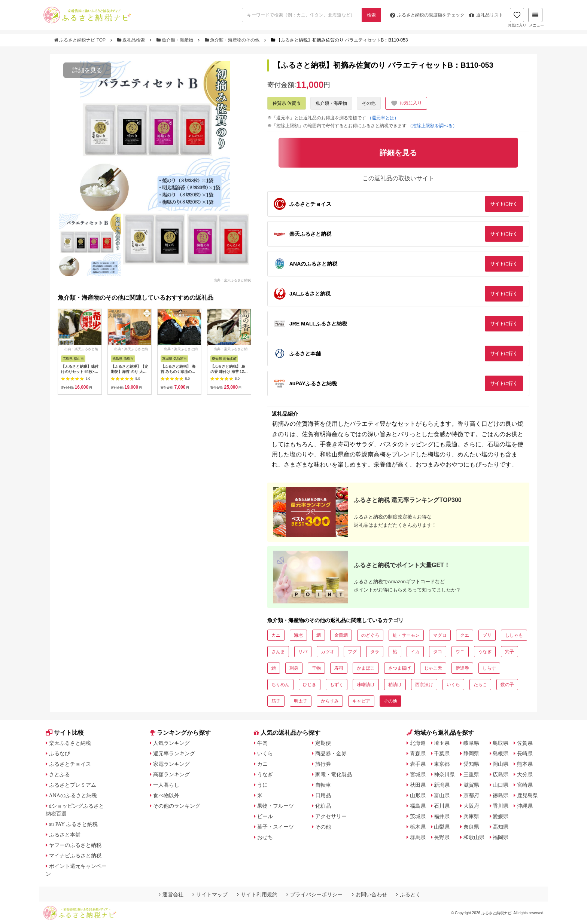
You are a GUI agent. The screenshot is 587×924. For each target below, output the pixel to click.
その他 (369, 103)
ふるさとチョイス (70, 764)
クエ (465, 635)
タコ (438, 652)
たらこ (480, 685)
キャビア (361, 701)
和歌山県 (474, 837)
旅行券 (323, 764)
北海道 (418, 743)
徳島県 (501, 795)
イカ (415, 652)
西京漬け (424, 685)
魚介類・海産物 (176, 40)
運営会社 (171, 894)
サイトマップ (210, 894)
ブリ (487, 635)
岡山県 (501, 764)
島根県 (501, 753)
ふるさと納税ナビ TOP (80, 40)
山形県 (418, 795)
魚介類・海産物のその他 (233, 40)
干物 (316, 668)
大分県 (525, 774)
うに (262, 785)
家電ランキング (171, 764)
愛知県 (471, 764)
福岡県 (501, 837)
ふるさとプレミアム (73, 785)
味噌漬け (366, 685)
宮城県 (418, 774)
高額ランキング (171, 774)
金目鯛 (341, 635)
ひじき (310, 685)
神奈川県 (444, 774)
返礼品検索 (132, 40)
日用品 (323, 795)
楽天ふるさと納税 (70, 743)
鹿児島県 (527, 795)
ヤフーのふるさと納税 (75, 845)
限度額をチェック (427, 15)
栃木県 (418, 827)
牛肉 (262, 743)
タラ (375, 652)
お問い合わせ (369, 894)
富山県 (442, 795)
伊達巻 (462, 668)
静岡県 (471, 753)
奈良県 (471, 827)
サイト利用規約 (257, 894)
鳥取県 (501, 743)
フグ (352, 652)
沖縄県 (525, 806)
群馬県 (418, 837)
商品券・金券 (331, 753)
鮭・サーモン (406, 635)
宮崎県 (525, 785)
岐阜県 (471, 743)
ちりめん (280, 685)
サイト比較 (65, 733)
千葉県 (442, 753)
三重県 (471, 774)
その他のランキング (177, 806)
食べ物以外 (166, 795)
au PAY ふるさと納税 (74, 824)
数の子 (507, 685)
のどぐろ (370, 635)
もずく (337, 685)
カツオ (328, 652)
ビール (265, 816)
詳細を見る (87, 70)
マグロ (440, 635)
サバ (303, 652)
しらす (489, 668)
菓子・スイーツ (276, 827)
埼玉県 (442, 743)
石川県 (442, 806)
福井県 (442, 816)
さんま (278, 652)
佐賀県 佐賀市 (287, 103)
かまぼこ (366, 668)
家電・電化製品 (334, 774)
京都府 (471, 795)
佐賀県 (525, 743)
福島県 (418, 806)
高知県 (501, 827)
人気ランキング (171, 743)
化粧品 (323, 806)
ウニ (460, 652)
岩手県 (418, 764)
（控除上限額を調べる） (432, 126)
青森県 (418, 753)
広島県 (501, 774)
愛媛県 (501, 816)
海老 (298, 635)
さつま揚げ (399, 668)
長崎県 (525, 753)
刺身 (294, 668)
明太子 (301, 701)
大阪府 (471, 806)
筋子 (276, 701)
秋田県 (418, 785)
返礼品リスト (486, 15)
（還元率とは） (383, 118)
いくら (453, 685)
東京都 (442, 764)
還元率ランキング (174, 753)
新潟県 (442, 785)
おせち (265, 837)
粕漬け (395, 685)
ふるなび (60, 753)
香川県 (501, 806)
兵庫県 (471, 816)
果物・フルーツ (276, 806)
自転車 (323, 785)
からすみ (330, 701)
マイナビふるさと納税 (75, 856)
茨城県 (418, 816)
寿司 (339, 668)
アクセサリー (331, 816)
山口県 (501, 785)
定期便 (323, 743)
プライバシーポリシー (314, 894)
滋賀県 (471, 785)
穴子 (510, 652)
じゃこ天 (433, 668)
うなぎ (485, 652)
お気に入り (517, 18)
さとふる (60, 774)
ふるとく (408, 894)
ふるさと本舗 (65, 835)
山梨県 (442, 827)
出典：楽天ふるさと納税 (232, 280)
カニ (276, 635)
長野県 (442, 837)
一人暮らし (166, 785)
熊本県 (525, 764)
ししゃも (514, 635)
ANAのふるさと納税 (73, 795)
